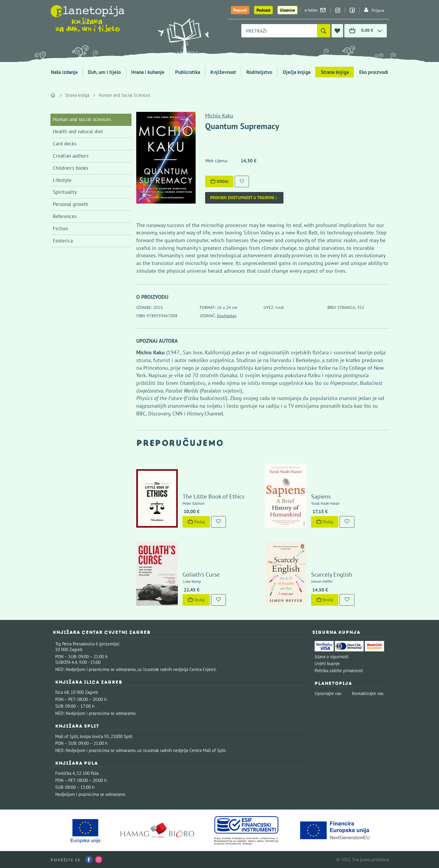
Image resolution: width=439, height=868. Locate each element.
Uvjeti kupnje (327, 663)
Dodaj (219, 181)
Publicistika (188, 72)
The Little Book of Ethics (213, 496)
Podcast (263, 10)
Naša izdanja (64, 72)
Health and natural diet (78, 131)
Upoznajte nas (328, 693)
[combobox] (279, 31)
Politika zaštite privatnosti (339, 671)
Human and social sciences (82, 119)
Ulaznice (287, 10)
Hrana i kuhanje (148, 72)
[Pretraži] (324, 31)
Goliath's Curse (201, 575)
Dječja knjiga (297, 72)
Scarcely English (332, 575)
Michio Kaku (219, 116)
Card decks (65, 144)
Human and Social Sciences (124, 95)
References (65, 216)
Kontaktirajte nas (368, 693)
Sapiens (321, 496)
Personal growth (70, 204)
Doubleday (227, 316)
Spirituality (65, 192)
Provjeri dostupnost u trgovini (244, 198)
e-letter (315, 10)
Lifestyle (62, 180)
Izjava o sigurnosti (332, 657)
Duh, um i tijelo (104, 72)
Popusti (240, 10)
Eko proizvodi (374, 72)
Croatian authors (71, 156)
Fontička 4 (65, 773)
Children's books (70, 168)
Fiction (60, 228)
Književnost (223, 72)
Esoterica (63, 241)
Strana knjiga (335, 72)
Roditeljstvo (259, 72)
